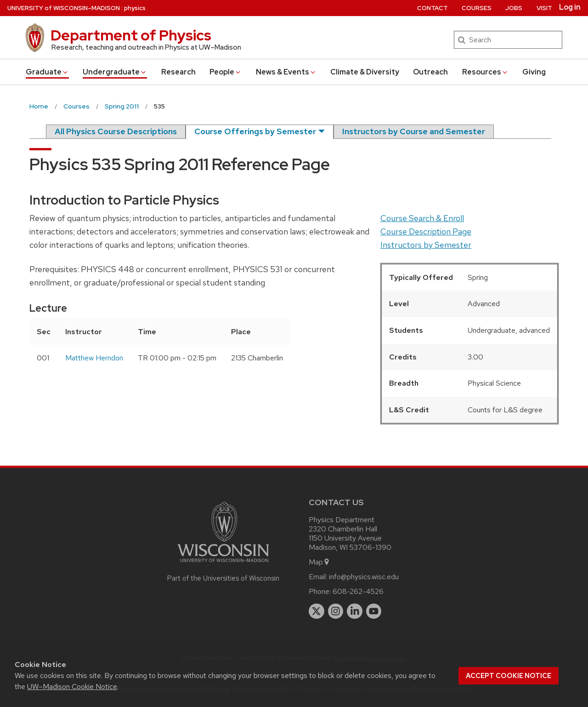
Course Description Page (426, 231)
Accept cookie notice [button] (509, 676)
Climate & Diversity (365, 72)
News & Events (286, 72)
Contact (433, 8)
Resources (485, 72)
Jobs (514, 8)
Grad (47, 72)
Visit (544, 8)
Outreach (430, 72)
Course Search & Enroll (422, 218)
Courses (477, 8)
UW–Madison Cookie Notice (72, 687)
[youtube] (374, 611)
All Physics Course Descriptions (116, 131)
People (226, 72)
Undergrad (115, 72)
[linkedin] (355, 611)
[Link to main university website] (223, 564)
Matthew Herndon (94, 358)
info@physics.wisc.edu (364, 577)
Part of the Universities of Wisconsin (223, 578)
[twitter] (317, 611)
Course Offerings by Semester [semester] (255, 131)
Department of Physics (131, 35)
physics (135, 8)
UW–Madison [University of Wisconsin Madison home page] (64, 8)
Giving (534, 72)
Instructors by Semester (426, 245)
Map (319, 562)
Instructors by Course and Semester (414, 131)
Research (178, 72)
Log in (570, 7)
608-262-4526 (358, 591)
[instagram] (336, 611)
